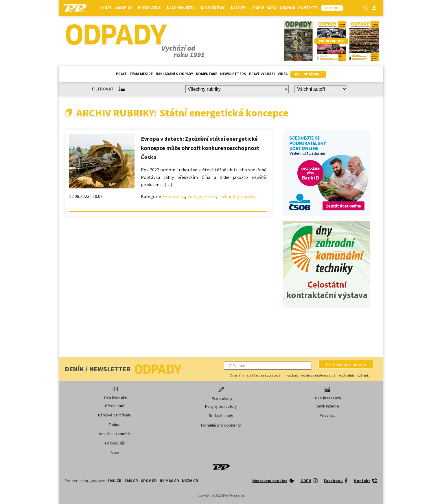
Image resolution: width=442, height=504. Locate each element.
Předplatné (151, 8)
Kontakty (308, 8)
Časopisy (125, 8)
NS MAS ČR (169, 481)
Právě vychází (262, 74)
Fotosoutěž (115, 443)
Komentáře (207, 74)
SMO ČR (114, 481)
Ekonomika (174, 196)
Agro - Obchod (281, 8)
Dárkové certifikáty (115, 415)
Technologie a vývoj (237, 196)
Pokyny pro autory (221, 406)
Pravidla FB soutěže (115, 434)
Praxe (121, 74)
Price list (327, 415)
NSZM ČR (190, 481)
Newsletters (233, 74)
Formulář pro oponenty (221, 425)
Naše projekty (182, 8)
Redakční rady (221, 416)
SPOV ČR (149, 481)
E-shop (115, 425)
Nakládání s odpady (174, 74)
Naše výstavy (214, 8)
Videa (283, 74)
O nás (106, 8)
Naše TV (240, 8)
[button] (346, 364)
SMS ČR (131, 481)
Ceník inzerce (327, 406)
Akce (115, 453)
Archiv (258, 8)
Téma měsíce (141, 74)
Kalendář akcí (308, 74)
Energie (195, 196)
